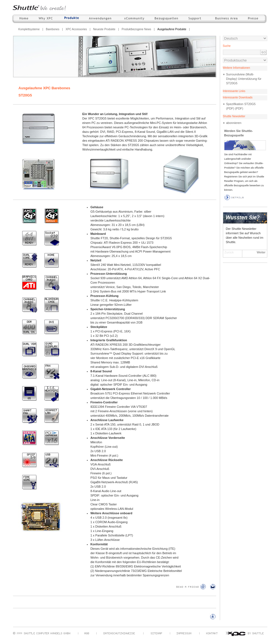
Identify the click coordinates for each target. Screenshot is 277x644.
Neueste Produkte (104, 29)
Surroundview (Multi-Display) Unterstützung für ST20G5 (244, 79)
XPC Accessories (76, 29)
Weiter (261, 252)
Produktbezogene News (136, 29)
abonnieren (234, 123)
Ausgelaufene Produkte (172, 29)
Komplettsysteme (29, 29)
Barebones (52, 29)
